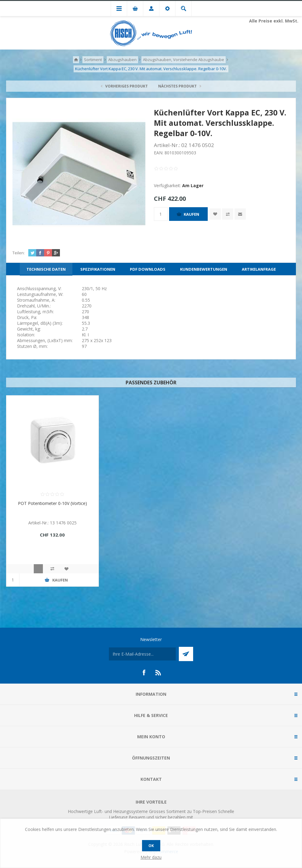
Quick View (38, 569)
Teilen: (19, 253)
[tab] (46, 269)
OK (151, 846)
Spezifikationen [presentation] (98, 269)
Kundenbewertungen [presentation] (204, 269)
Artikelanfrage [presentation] (259, 269)
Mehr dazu (151, 857)
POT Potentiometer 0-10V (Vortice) (52, 503)
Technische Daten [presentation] (46, 269)
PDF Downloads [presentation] (148, 269)
